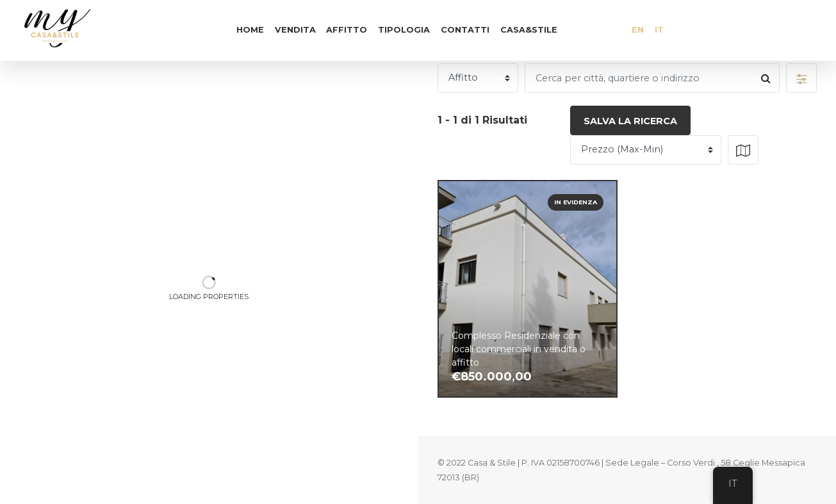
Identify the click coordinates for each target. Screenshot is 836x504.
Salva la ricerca (630, 121)
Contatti (465, 30)
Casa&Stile (529, 30)
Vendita (295, 30)
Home (250, 30)
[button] (801, 78)
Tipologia (404, 30)
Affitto (347, 30)
